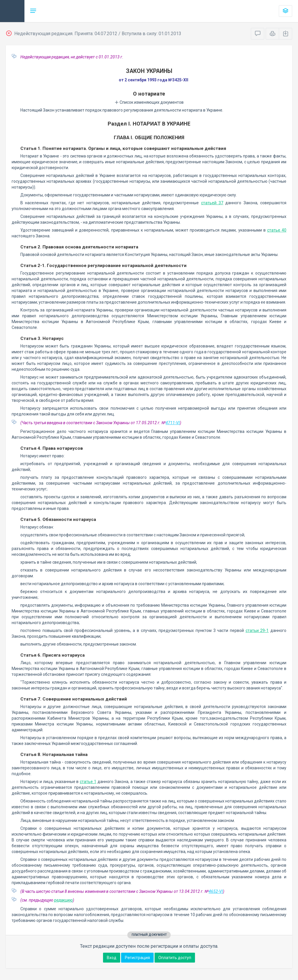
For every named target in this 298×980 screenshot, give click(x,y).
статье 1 (88, 782)
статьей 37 (212, 203)
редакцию (63, 900)
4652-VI (216, 891)
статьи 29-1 (257, 630)
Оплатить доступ (175, 958)
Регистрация (137, 958)
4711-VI (173, 423)
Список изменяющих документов (149, 102)
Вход (112, 958)
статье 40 (277, 230)
